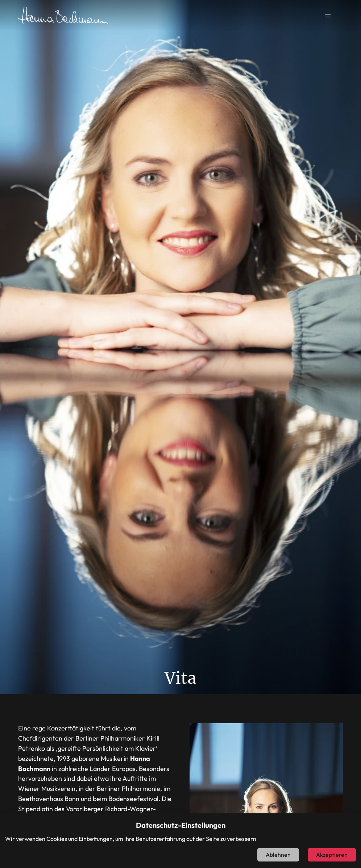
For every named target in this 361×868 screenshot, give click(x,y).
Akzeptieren (332, 855)
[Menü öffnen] (328, 16)
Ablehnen (278, 855)
